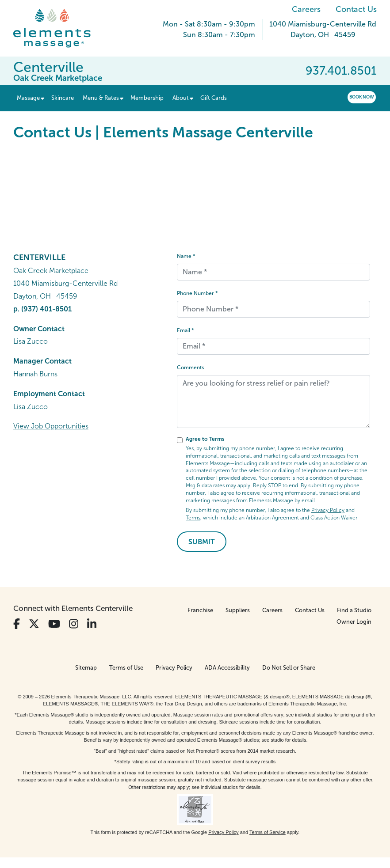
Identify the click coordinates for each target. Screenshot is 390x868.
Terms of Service (268, 832)
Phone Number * (197, 293)
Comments (190, 368)
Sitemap (86, 668)
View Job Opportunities (51, 426)
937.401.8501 (341, 71)
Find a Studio (354, 610)
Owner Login (354, 622)
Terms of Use (126, 668)
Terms (193, 518)
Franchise (200, 610)
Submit (202, 542)
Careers (306, 9)
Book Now (362, 97)
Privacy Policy (328, 510)
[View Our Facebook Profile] (17, 624)
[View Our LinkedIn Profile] (92, 624)
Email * (185, 330)
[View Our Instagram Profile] (74, 624)
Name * (186, 256)
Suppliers (238, 610)
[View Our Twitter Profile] (34, 624)
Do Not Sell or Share (289, 668)
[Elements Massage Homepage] (59, 28)
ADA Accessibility (227, 668)
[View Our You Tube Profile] (54, 624)
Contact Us (356, 9)
